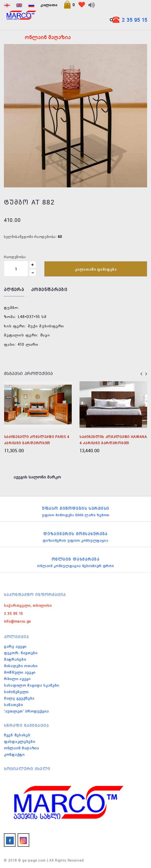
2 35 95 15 (134, 20)
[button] (69, 5)
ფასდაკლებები (19, 742)
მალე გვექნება (19, 698)
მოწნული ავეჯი (20, 672)
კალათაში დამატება (96, 269)
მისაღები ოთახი (21, 666)
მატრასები (15, 659)
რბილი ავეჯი (17, 679)
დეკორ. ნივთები (21, 653)
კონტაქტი (14, 754)
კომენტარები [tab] (49, 290)
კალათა (49, 5)
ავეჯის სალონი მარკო (37, 477)
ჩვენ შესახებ (17, 735)
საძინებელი (16, 692)
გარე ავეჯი (15, 646)
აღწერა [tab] (14, 290)
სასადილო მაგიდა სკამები (31, 685)
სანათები (13, 705)
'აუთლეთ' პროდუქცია (26, 711)
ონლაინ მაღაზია (21, 748)
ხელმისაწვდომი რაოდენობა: (30, 236)
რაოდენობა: (15, 257)
